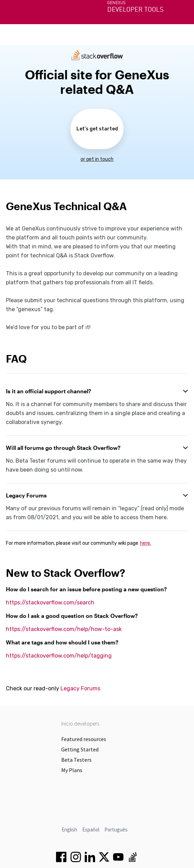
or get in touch (97, 159)
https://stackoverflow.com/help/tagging (59, 656)
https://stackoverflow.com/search (50, 603)
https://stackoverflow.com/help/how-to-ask (64, 629)
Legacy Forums (80, 688)
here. (146, 543)
